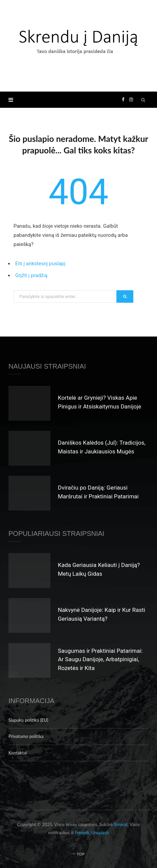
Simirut (121, 824)
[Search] (143, 100)
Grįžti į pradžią (31, 275)
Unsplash (100, 833)
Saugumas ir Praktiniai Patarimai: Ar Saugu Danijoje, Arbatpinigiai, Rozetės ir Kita (100, 660)
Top (79, 854)
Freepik (82, 833)
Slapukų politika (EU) (28, 720)
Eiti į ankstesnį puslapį (40, 264)
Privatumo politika (26, 736)
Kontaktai (18, 753)
